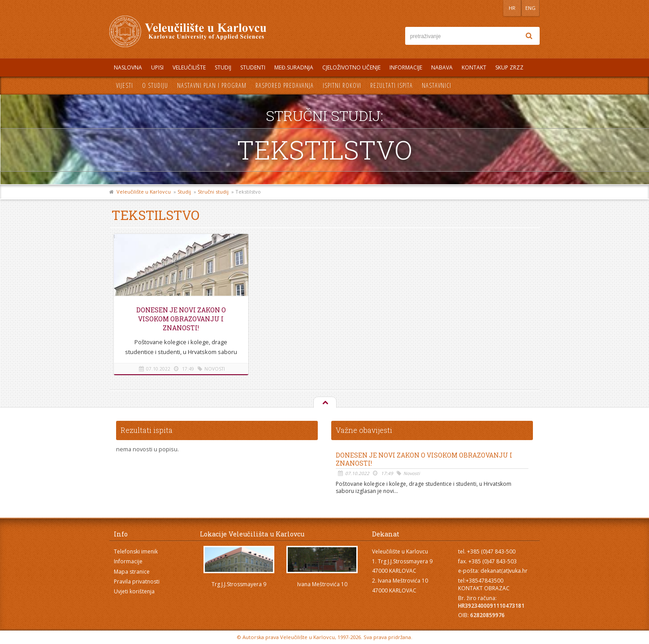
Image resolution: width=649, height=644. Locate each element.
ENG (530, 8)
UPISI (157, 67)
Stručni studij (213, 192)
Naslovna (128, 67)
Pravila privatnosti (137, 581)
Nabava (442, 67)
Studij (223, 67)
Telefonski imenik (136, 551)
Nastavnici (437, 85)
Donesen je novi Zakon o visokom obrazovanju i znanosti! (181, 319)
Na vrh (324, 403)
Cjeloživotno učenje (351, 67)
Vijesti (125, 85)
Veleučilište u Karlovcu (144, 192)
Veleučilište (189, 67)
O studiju (155, 85)
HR (512, 8)
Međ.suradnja (294, 67)
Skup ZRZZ (509, 67)
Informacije (406, 67)
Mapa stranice (132, 572)
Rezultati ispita (392, 85)
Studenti (253, 67)
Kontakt (474, 67)
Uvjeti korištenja (134, 591)
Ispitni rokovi (342, 85)
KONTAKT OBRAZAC (484, 588)
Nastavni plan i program (212, 85)
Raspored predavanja (285, 85)
